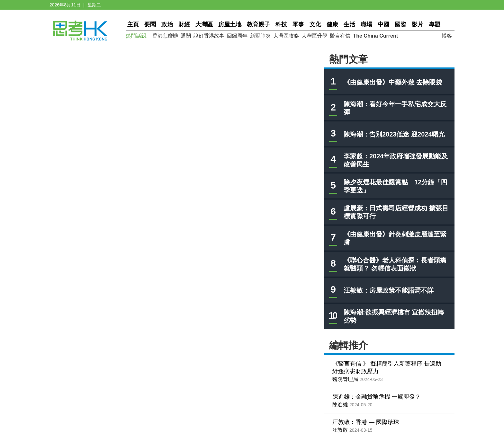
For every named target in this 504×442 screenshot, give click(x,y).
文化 (315, 24)
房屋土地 (230, 24)
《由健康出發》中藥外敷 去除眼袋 (393, 82)
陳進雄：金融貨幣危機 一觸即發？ (377, 397)
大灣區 (204, 24)
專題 (435, 24)
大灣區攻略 (286, 36)
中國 (383, 24)
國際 (401, 24)
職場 (366, 24)
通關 (186, 36)
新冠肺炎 (260, 36)
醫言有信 (340, 36)
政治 (167, 24)
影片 (418, 24)
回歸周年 (237, 36)
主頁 (133, 24)
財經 (184, 24)
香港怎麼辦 (165, 36)
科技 (281, 24)
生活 (349, 24)
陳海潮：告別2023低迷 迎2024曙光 (394, 134)
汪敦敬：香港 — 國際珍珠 (366, 422)
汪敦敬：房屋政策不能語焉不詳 (389, 290)
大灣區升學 (314, 36)
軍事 (298, 24)
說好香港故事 (209, 36)
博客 (447, 36)
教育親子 (258, 24)
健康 (332, 24)
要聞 (150, 24)
